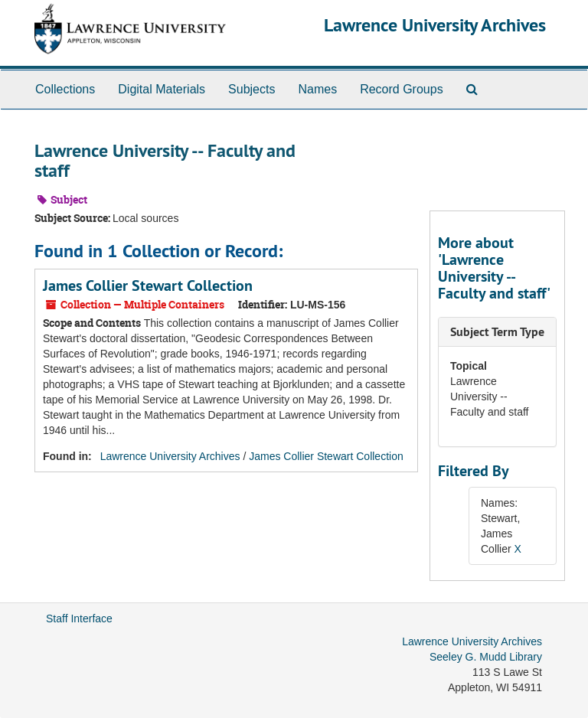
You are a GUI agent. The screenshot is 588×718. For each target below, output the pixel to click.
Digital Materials (162, 89)
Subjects (252, 89)
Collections (65, 89)
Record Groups (402, 89)
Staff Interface (79, 618)
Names (317, 89)
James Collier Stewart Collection (148, 286)
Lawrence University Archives (435, 25)
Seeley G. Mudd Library (486, 657)
